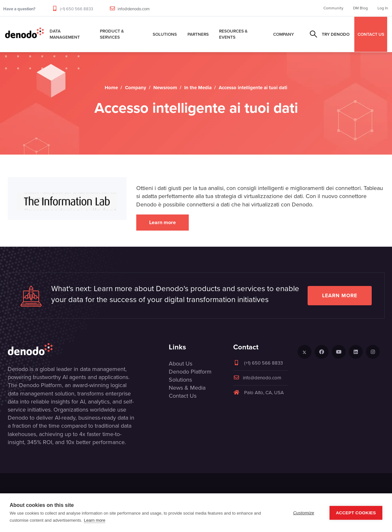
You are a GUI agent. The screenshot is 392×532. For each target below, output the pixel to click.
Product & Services (112, 34)
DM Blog (360, 8)
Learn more (163, 222)
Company (284, 34)
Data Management (65, 34)
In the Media (198, 88)
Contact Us (183, 396)
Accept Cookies (356, 513)
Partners (198, 34)
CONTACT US (371, 34)
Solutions (165, 34)
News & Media (187, 388)
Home (111, 88)
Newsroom (165, 88)
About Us (181, 364)
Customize (304, 513)
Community (333, 8)
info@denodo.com (134, 9)
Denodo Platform (190, 372)
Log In (383, 8)
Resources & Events (233, 34)
